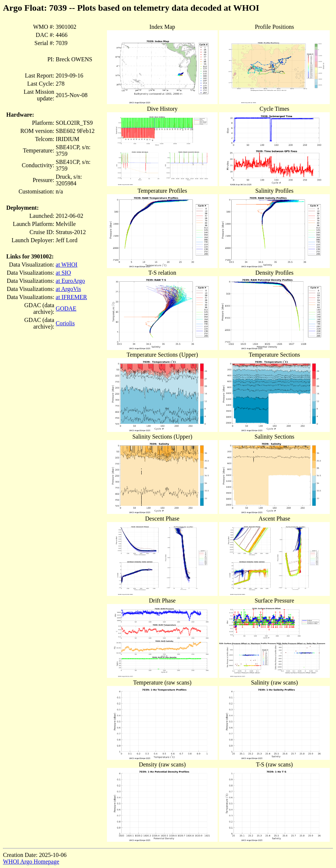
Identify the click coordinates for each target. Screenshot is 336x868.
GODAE (66, 308)
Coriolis (65, 323)
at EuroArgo (70, 281)
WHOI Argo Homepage (31, 862)
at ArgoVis (68, 289)
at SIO (63, 273)
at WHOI (67, 265)
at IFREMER (71, 297)
